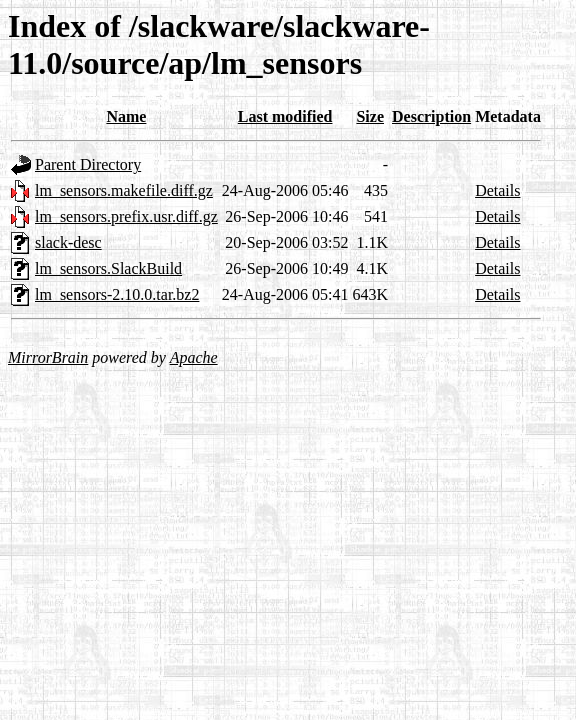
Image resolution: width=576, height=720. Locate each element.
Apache (194, 357)
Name (126, 116)
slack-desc (68, 242)
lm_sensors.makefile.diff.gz (124, 190)
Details (497, 190)
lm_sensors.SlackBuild (108, 268)
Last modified (285, 116)
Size (370, 116)
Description (431, 116)
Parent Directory (88, 164)
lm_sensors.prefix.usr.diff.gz (126, 216)
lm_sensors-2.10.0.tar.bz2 (117, 294)
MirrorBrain (48, 357)
